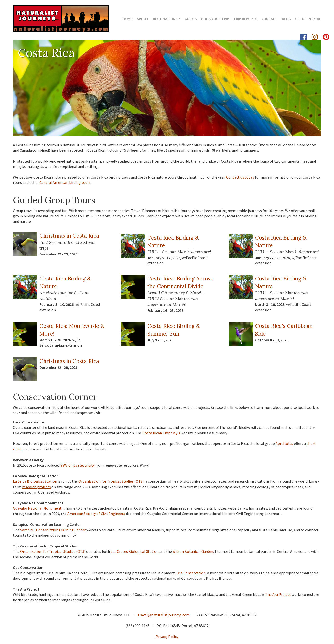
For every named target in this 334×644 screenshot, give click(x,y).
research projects (36, 487)
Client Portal (308, 19)
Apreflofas (284, 443)
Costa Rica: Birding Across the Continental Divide (180, 282)
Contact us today (240, 177)
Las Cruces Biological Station (135, 551)
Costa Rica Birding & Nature (173, 241)
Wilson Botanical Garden (193, 551)
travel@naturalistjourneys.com (164, 615)
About (143, 19)
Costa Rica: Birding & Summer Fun (173, 330)
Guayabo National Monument (37, 508)
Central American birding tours (65, 182)
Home (128, 19)
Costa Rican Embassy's (161, 433)
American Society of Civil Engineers (96, 514)
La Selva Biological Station (35, 481)
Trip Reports (245, 19)
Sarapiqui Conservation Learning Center (53, 530)
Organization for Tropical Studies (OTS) (111, 481)
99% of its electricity (77, 465)
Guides (191, 19)
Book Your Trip (215, 19)
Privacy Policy (167, 637)
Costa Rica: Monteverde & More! (72, 330)
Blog (286, 19)
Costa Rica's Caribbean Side (284, 330)
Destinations (165, 19)
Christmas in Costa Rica (69, 236)
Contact (270, 19)
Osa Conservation (191, 573)
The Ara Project (278, 594)
